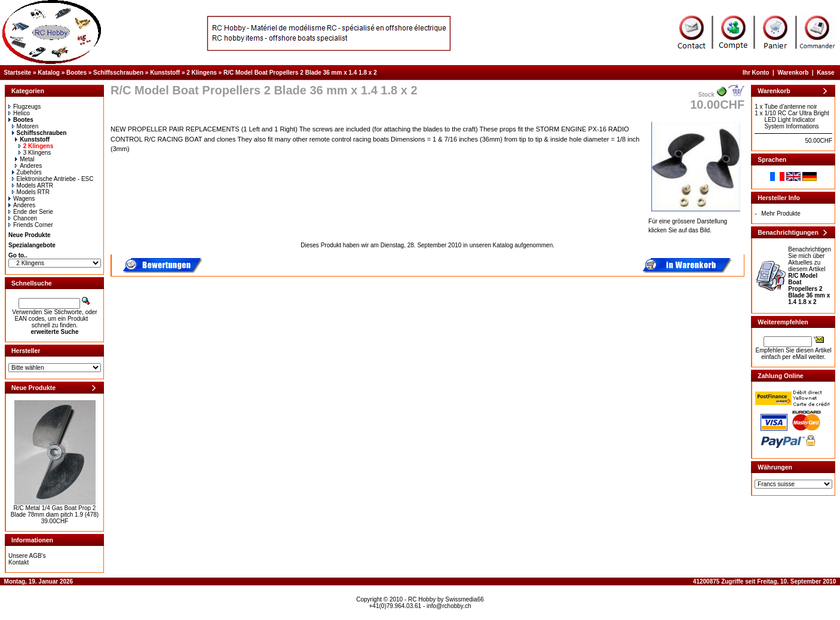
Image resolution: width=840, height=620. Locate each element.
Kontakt (19, 562)
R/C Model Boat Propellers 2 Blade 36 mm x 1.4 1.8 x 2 (300, 73)
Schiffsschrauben (118, 73)
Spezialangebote (32, 245)
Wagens (22, 199)
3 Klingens (35, 153)
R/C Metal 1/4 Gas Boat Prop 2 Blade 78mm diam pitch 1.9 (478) (55, 511)
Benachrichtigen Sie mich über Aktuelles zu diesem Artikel (810, 276)
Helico (19, 113)
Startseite (18, 73)
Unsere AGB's (27, 556)
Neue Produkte (30, 235)
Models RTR (31, 192)
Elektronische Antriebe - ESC (53, 179)
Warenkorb (793, 73)
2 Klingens (202, 73)
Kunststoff (165, 73)
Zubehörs (27, 172)
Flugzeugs (24, 107)
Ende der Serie (31, 212)
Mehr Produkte (781, 214)
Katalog (49, 73)
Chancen (23, 218)
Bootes (76, 73)
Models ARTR (33, 185)
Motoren (25, 126)
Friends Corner (31, 225)
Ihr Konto (756, 73)
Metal (24, 159)
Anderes (28, 166)
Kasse (825, 73)
